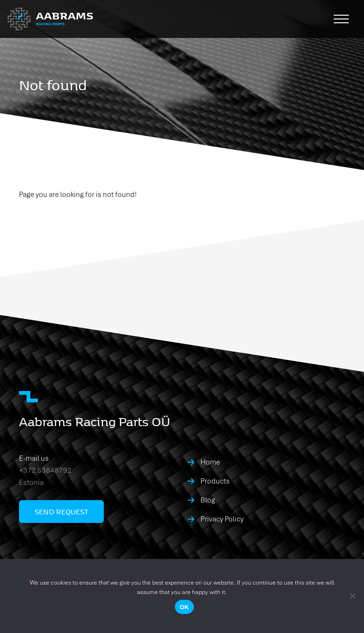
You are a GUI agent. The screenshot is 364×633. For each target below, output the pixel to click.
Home (210, 462)
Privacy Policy (222, 519)
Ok (184, 607)
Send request (61, 512)
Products (215, 481)
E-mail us (34, 458)
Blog (208, 500)
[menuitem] (266, 462)
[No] (352, 596)
